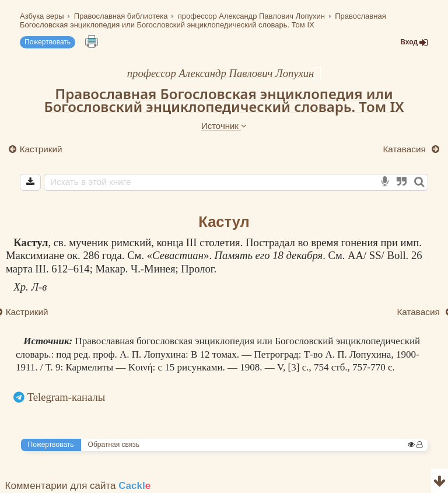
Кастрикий (41, 149)
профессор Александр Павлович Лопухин (221, 73)
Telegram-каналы (66, 397)
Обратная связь (114, 445)
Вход (414, 42)
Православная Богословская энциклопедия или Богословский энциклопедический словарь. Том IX (224, 100)
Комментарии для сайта (78, 486)
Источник (224, 126)
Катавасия (405, 149)
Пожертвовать (48, 42)
